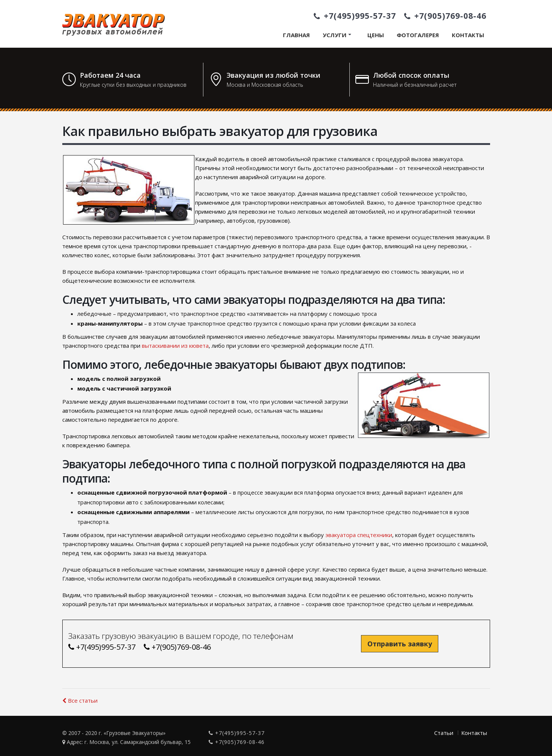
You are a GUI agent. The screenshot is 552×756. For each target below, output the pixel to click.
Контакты (468, 35)
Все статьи (80, 700)
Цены (376, 35)
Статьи (444, 733)
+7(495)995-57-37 (355, 16)
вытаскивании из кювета (175, 346)
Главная (296, 35)
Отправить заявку (400, 644)
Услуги (335, 35)
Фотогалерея (418, 35)
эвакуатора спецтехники (358, 535)
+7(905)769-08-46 (445, 16)
